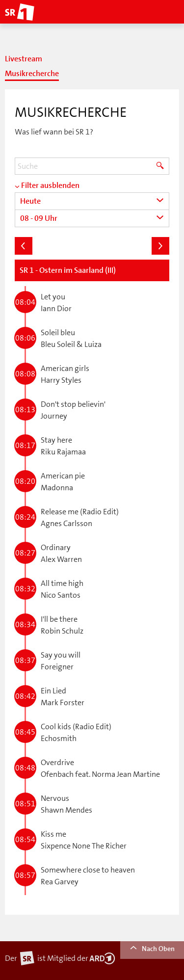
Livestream (24, 59)
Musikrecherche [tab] (32, 74)
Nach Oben (152, 949)
